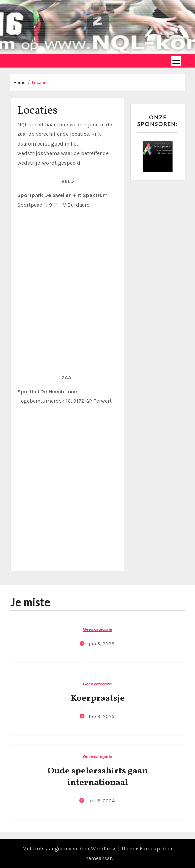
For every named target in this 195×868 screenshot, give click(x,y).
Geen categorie (98, 629)
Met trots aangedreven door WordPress (70, 848)
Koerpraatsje (98, 698)
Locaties (40, 83)
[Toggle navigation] (176, 61)
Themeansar (97, 858)
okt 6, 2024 (101, 801)
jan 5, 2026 (101, 644)
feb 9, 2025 (101, 716)
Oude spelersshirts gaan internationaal (98, 777)
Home (20, 83)
